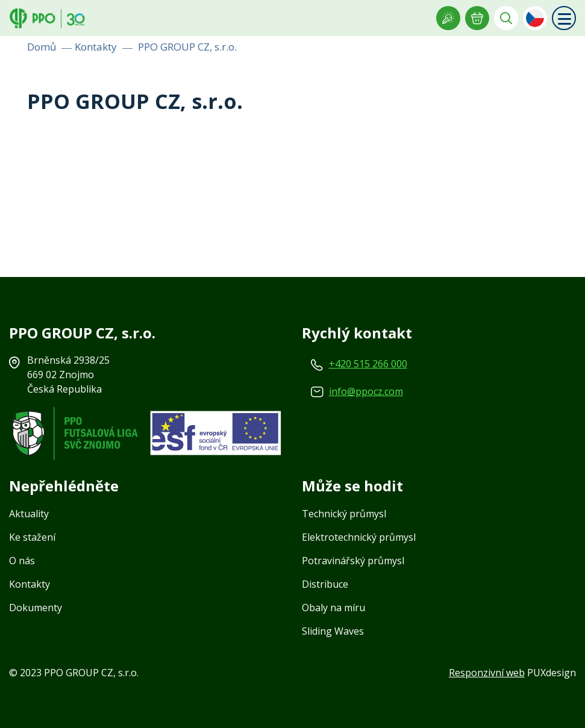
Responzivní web (487, 673)
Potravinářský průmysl (353, 561)
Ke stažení (32, 537)
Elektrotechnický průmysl (359, 537)
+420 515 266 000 (368, 364)
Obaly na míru (333, 608)
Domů (42, 47)
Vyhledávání (506, 18)
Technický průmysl (344, 514)
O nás (22, 561)
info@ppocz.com (366, 391)
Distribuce (325, 584)
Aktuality (29, 514)
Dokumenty (36, 608)
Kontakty (96, 47)
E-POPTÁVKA (477, 18)
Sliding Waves (333, 631)
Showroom (448, 18)
